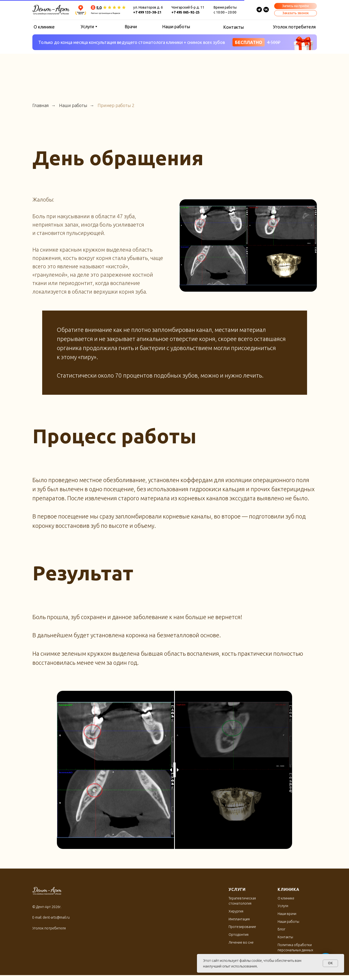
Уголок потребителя (294, 27)
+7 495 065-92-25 (186, 12)
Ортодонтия (239, 935)
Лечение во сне (241, 942)
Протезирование (242, 927)
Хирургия (236, 911)
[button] (296, 6)
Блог (281, 929)
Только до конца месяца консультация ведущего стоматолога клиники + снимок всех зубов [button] (132, 42)
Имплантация (239, 919)
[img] (266, 10)
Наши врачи (287, 914)
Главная (41, 105)
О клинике (44, 27)
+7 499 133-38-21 (147, 12)
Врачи (131, 27)
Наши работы (176, 27)
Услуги (87, 27)
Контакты (233, 27)
